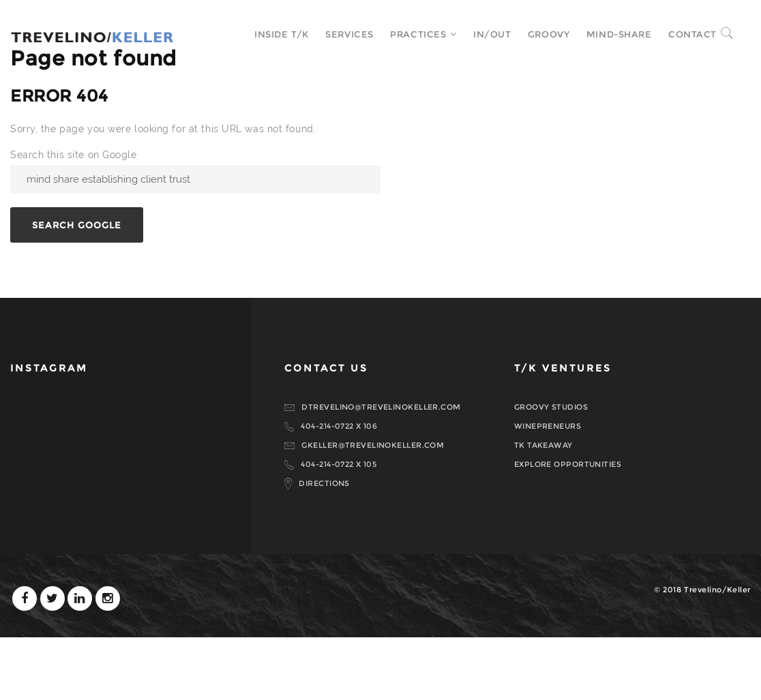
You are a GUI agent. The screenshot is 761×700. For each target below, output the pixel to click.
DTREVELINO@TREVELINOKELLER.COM (381, 470)
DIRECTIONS (324, 546)
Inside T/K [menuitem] (272, 34)
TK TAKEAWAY (543, 508)
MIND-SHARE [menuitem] (610, 34)
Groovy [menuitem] (539, 34)
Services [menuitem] (340, 34)
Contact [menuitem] (683, 34)
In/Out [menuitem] (482, 34)
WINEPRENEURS (548, 489)
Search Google (77, 288)
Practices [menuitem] (408, 34)
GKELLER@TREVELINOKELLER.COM (373, 508)
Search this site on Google (74, 217)
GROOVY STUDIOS (551, 470)
